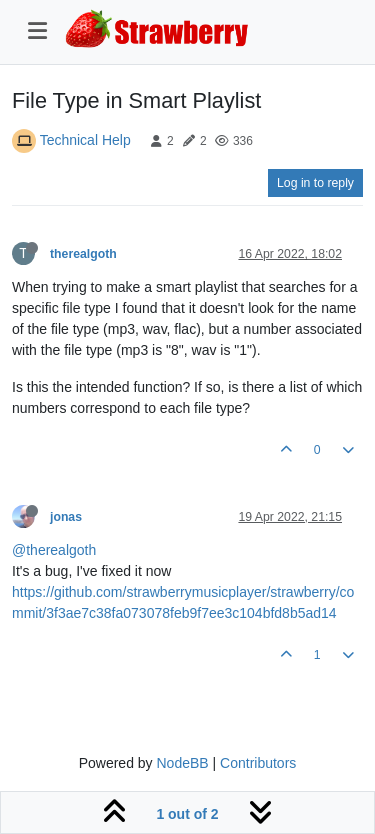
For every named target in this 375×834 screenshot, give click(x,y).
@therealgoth (54, 550)
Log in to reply (315, 183)
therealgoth (83, 254)
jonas (66, 517)
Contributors (258, 763)
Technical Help (85, 140)
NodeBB (182, 763)
